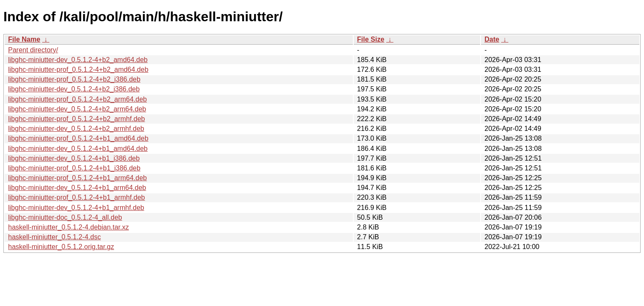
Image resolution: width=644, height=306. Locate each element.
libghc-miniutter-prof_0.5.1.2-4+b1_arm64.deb (77, 178)
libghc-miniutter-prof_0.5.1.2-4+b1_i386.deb (74, 168)
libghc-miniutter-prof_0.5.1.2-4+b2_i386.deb (74, 79)
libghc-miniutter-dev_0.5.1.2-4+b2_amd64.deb (78, 60)
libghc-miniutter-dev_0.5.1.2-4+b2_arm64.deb (77, 109)
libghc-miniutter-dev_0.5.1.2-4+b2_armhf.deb (76, 129)
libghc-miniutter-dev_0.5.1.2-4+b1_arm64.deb (77, 188)
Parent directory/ (33, 50)
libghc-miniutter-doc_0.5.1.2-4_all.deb (65, 217)
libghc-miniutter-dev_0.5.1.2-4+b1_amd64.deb (78, 149)
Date (492, 39)
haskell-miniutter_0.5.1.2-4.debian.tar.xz (69, 227)
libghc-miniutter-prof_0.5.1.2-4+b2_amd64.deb (78, 69)
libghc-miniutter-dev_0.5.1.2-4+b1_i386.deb (74, 158)
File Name (24, 39)
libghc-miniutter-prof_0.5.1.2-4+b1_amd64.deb (78, 138)
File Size (371, 39)
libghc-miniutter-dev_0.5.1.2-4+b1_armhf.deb (76, 208)
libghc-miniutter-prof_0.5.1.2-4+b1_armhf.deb (77, 197)
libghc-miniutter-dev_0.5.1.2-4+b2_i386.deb (74, 89)
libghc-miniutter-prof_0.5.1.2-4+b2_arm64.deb (77, 99)
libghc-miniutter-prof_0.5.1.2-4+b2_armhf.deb (77, 119)
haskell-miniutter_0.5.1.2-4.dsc (54, 237)
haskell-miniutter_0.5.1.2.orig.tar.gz (61, 247)
